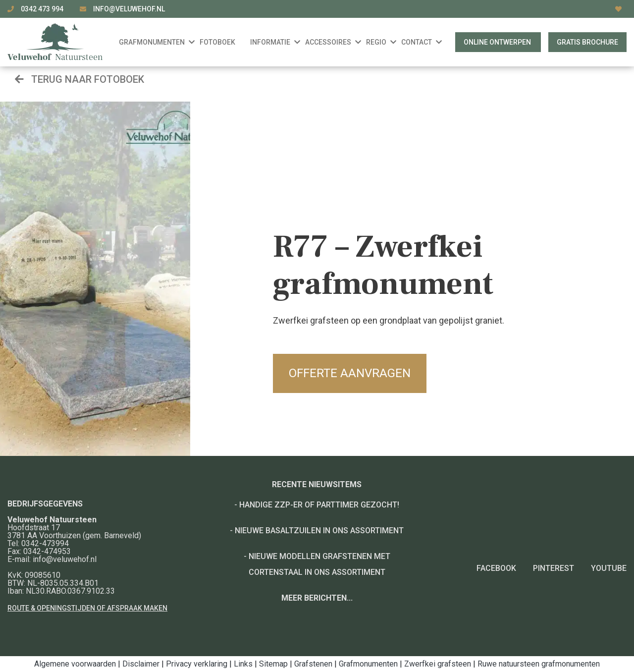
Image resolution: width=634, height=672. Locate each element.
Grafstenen (313, 664)
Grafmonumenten (368, 664)
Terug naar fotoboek (79, 79)
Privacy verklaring (197, 664)
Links (243, 664)
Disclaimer (141, 664)
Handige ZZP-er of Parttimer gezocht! (319, 505)
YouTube (609, 568)
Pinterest (554, 568)
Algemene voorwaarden (75, 664)
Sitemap (273, 664)
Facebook (496, 568)
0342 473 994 (43, 9)
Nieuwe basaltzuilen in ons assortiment (319, 531)
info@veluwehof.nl (129, 9)
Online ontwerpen (498, 42)
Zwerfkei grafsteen (438, 664)
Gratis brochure (587, 42)
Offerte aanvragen (350, 373)
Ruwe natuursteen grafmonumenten (539, 664)
